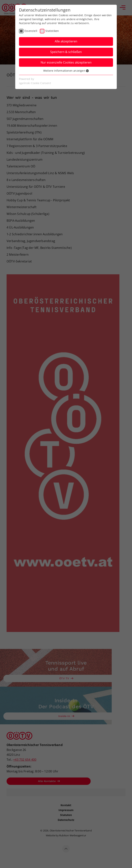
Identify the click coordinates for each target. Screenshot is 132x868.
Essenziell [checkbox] (31, 31)
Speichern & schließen (66, 52)
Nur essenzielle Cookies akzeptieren (66, 62)
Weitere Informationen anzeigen (66, 71)
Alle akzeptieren (66, 41)
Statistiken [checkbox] (52, 31)
